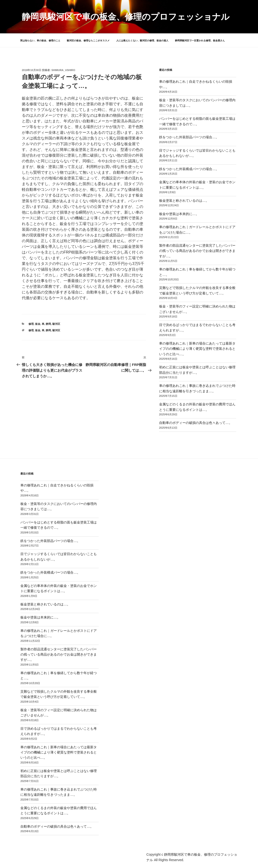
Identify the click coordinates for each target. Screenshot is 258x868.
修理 (31, 324)
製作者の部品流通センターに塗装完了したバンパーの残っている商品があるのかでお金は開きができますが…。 (197, 251)
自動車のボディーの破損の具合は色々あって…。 (196, 423)
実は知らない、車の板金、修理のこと (40, 41)
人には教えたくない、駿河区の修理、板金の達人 (142, 41)
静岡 (48, 324)
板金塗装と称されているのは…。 (184, 201)
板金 (38, 324)
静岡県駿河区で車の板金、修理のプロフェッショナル (126, 17)
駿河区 (56, 324)
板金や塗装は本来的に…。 (179, 214)
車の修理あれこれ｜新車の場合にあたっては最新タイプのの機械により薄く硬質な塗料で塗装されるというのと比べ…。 (197, 349)
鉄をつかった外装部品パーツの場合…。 (189, 137)
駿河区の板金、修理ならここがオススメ (88, 41)
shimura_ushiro (63, 70)
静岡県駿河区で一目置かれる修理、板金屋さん (200, 41)
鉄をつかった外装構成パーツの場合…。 (189, 169)
